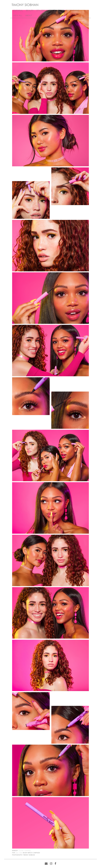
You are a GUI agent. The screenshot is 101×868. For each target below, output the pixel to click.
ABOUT (29, 15)
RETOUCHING (73, 10)
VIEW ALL (18, 15)
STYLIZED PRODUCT (46, 10)
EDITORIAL (18, 10)
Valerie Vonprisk (25, 851)
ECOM (61, 10)
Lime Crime (19, 853)
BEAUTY (30, 10)
